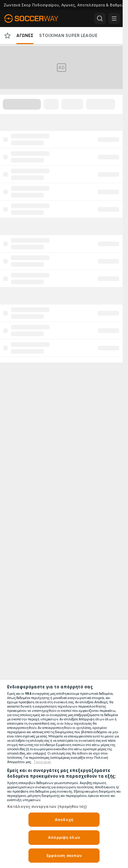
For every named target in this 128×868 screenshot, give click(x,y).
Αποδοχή (64, 820)
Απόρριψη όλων (64, 837)
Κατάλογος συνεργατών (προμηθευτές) (47, 806)
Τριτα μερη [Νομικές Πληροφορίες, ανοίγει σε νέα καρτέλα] (42, 762)
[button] (100, 18)
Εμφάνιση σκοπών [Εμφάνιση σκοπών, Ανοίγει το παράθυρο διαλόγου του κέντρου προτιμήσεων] (64, 856)
